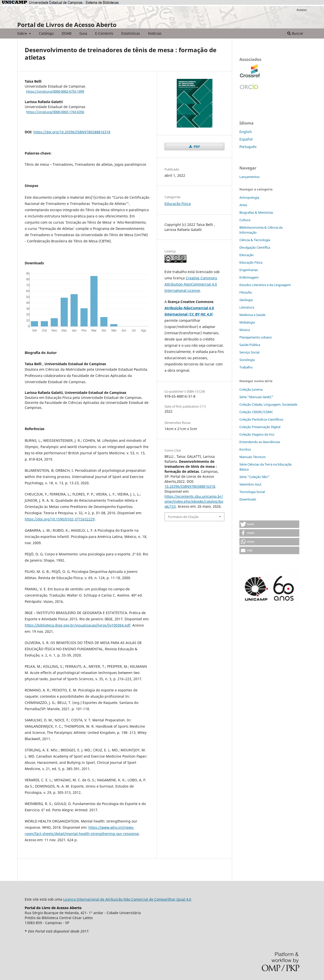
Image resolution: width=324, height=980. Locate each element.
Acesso (302, 10)
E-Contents (104, 33)
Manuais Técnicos (252, 457)
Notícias (155, 33)
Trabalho (246, 367)
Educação (246, 255)
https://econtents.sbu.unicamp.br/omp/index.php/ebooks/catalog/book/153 (194, 501)
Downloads (248, 499)
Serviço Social (249, 352)
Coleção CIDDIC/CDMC (256, 412)
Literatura (247, 307)
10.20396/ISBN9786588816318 (190, 486)
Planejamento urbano (256, 337)
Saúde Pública (250, 345)
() (201, 314)
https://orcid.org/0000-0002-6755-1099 (55, 91)
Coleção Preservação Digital (260, 427)
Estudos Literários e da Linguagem (265, 285)
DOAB (67, 33)
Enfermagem (249, 277)
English (246, 132)
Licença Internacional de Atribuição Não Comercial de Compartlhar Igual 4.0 (127, 899)
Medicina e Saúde (252, 315)
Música (245, 330)
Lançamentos (249, 177)
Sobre (23, 33)
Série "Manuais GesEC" (256, 397)
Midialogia (247, 322)
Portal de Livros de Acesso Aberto (67, 25)
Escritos (245, 449)
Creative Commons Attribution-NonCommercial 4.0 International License (191, 284)
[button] (269, 524)
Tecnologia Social (252, 492)
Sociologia (247, 360)
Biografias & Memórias (256, 212)
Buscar (295, 33)
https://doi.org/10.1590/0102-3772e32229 (60, 519)
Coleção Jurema (251, 389)
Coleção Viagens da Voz (257, 434)
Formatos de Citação (183, 517)
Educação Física (178, 204)
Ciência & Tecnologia (255, 240)
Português (248, 147)
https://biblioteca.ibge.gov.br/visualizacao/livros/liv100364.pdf (78, 625)
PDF (196, 147)
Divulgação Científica (255, 247)
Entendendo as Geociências (260, 442)
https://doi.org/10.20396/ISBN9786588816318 (72, 132)
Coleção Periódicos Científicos (261, 419)
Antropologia (249, 197)
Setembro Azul (250, 484)
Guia (83, 33)
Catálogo (46, 33)
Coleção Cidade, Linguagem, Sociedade (268, 404)
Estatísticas (131, 33)
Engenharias (249, 270)
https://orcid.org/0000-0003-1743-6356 (55, 112)
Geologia (246, 300)
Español (246, 139)
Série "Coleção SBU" (254, 477)
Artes (243, 205)
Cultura (245, 220)
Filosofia (245, 292)
